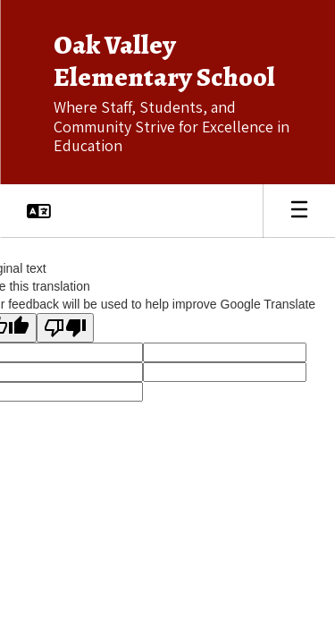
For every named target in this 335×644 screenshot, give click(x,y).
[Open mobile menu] (299, 211)
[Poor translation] (65, 328)
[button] (39, 211)
